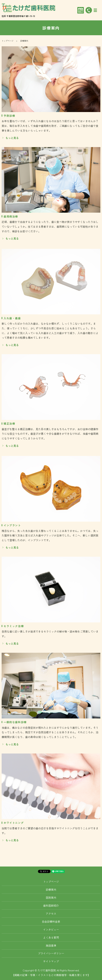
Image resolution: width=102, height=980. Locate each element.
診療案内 (51, 890)
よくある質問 (51, 937)
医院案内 (51, 897)
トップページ (8, 41)
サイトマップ (51, 961)
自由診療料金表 (51, 921)
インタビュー (51, 929)
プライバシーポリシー (51, 953)
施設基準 (51, 945)
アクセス (51, 913)
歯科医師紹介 (51, 905)
